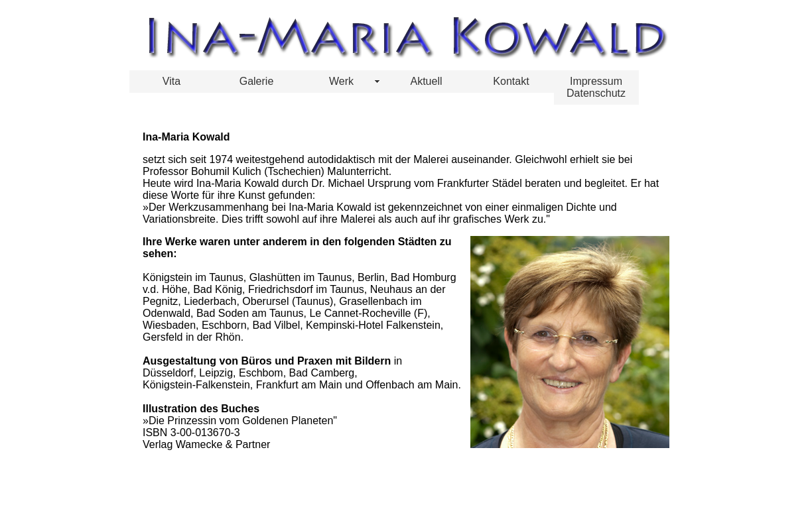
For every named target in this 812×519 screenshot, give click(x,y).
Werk (341, 81)
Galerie (257, 81)
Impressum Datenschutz (596, 87)
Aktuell (426, 81)
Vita (171, 81)
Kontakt (511, 81)
